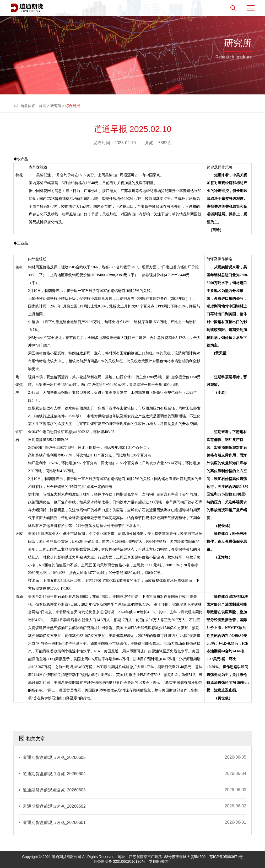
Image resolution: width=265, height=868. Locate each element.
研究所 (56, 106)
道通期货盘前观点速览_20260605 (54, 757)
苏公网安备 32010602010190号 (119, 861)
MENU (250, 8)
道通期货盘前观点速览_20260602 (54, 806)
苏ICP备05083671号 (226, 857)
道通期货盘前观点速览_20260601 (54, 822)
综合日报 (73, 106)
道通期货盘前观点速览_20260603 (54, 790)
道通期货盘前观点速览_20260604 (54, 774)
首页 (42, 106)
